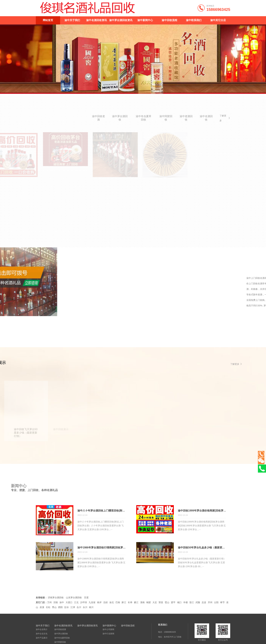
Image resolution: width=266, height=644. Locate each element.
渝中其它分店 (218, 20)
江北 (76, 603)
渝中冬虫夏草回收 (144, 118)
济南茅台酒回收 (56, 598)
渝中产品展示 (42, 638)
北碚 (105, 603)
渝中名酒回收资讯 (97, 20)
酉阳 (60, 608)
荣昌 (161, 603)
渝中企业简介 (42, 630)
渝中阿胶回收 (166, 118)
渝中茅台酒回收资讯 (121, 20)
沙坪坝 (84, 603)
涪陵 (56, 603)
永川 (85, 608)
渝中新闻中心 (145, 20)
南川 (91, 608)
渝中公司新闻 (108, 630)
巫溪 (42, 608)
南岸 (99, 603)
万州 (49, 603)
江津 (73, 608)
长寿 (130, 603)
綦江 (136, 603)
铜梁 (149, 603)
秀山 (54, 608)
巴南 (118, 603)
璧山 (167, 603)
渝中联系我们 (194, 20)
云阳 (216, 603)
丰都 (185, 603)
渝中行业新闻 (108, 634)
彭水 (67, 608)
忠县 (204, 603)
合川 (79, 608)
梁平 (173, 603)
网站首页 (48, 20)
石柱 (48, 608)
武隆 (198, 603)
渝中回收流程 (169, 20)
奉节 (222, 603)
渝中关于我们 (72, 20)
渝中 (62, 603)
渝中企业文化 (42, 634)
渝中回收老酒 (98, 118)
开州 (210, 603)
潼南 (142, 603)
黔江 (124, 603)
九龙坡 (92, 603)
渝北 (112, 603)
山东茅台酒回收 (74, 598)
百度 (86, 598)
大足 (155, 603)
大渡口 (69, 603)
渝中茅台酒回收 (120, 118)
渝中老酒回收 (186, 118)
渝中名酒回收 (206, 118)
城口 (179, 603)
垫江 (192, 603)
